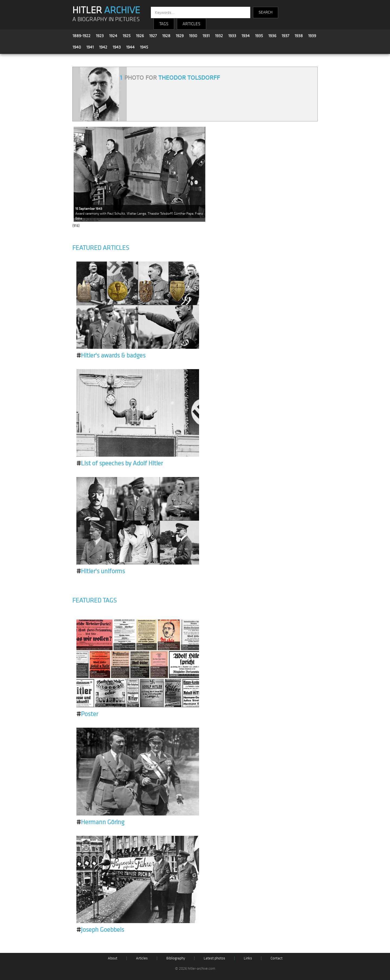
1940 (77, 47)
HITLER (106, 10)
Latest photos (214, 958)
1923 (100, 36)
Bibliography (176, 958)
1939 (312, 36)
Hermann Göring (100, 822)
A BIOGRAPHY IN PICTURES (106, 19)
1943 (117, 47)
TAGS (164, 24)
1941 (90, 47)
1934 (246, 36)
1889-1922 (82, 36)
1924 (113, 36)
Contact (277, 958)
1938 (299, 36)
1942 (103, 47)
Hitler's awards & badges (111, 356)
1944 (130, 47)
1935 (259, 36)
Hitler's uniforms (101, 571)
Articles (142, 958)
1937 (285, 36)
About (113, 958)
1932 (219, 36)
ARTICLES (191, 24)
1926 (140, 36)
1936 (272, 36)
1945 (144, 47)
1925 (127, 36)
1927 (153, 36)
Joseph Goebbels (100, 930)
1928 (166, 36)
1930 (193, 36)
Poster (87, 714)
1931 (206, 36)
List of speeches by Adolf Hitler (120, 463)
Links (248, 958)
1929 (180, 36)
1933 (232, 36)
